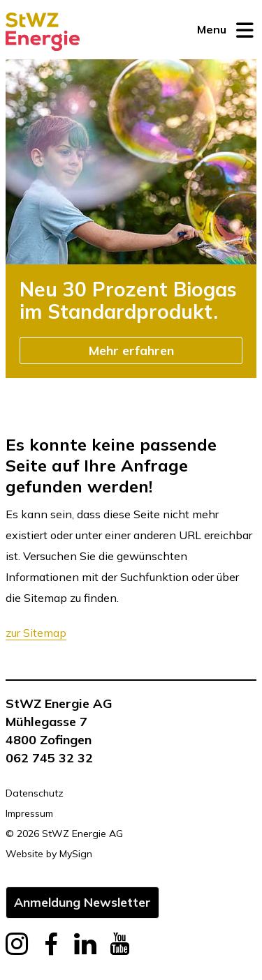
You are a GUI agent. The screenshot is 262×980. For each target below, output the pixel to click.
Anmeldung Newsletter (82, 902)
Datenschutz (35, 793)
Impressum (29, 813)
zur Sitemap (36, 633)
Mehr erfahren (131, 350)
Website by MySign (49, 854)
